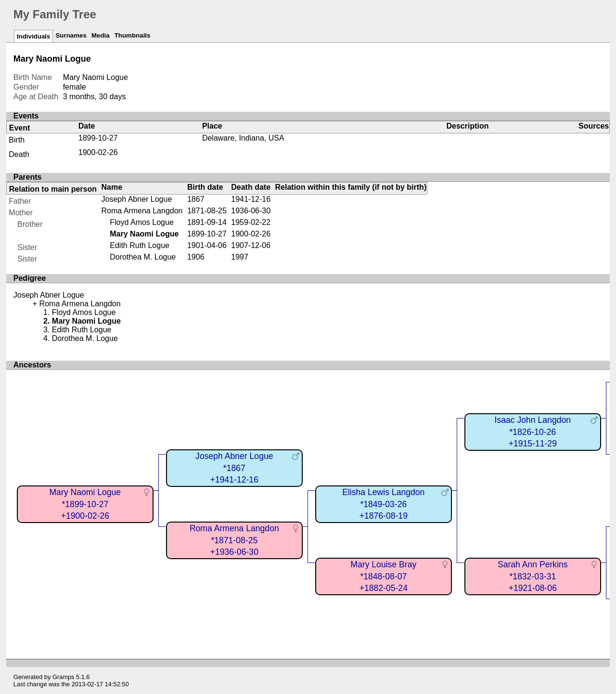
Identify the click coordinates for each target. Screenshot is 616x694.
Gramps (64, 677)
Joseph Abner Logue (137, 199)
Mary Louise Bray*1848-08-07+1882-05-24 (383, 576)
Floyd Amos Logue (142, 222)
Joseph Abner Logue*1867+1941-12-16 (234, 468)
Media (101, 35)
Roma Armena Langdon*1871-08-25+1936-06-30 (234, 540)
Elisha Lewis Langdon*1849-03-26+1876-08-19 (383, 504)
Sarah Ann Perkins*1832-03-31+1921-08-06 (533, 576)
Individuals (34, 36)
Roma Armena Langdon (142, 211)
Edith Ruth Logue (140, 245)
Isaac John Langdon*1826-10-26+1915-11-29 (533, 432)
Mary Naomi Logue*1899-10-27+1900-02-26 (85, 504)
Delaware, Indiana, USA (243, 138)
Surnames (71, 35)
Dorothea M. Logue (143, 257)
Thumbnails (133, 35)
